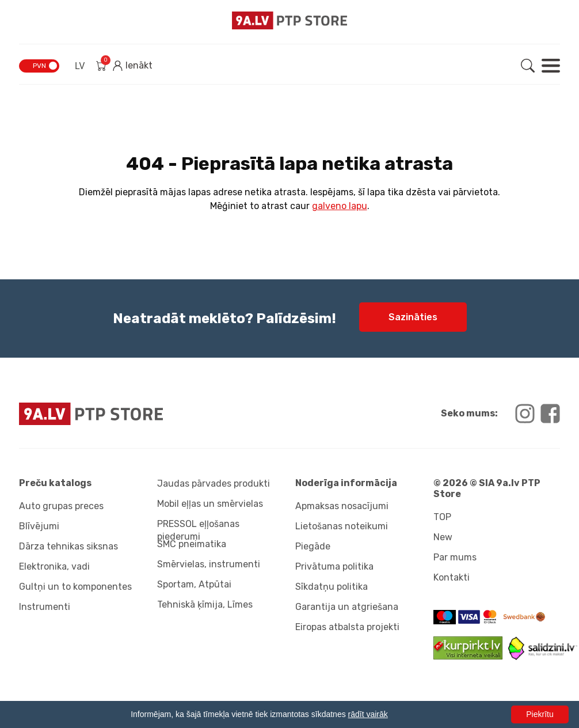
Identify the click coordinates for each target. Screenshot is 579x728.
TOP (442, 517)
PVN (39, 66)
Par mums (455, 557)
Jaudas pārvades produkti (214, 484)
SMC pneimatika (192, 544)
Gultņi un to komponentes (75, 587)
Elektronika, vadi (54, 566)
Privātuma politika (334, 566)
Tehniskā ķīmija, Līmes (205, 604)
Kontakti (452, 577)
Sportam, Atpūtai (194, 584)
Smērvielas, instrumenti (209, 564)
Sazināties (413, 317)
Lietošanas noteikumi (342, 526)
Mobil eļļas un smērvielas (210, 504)
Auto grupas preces (61, 506)
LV (80, 66)
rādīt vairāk (368, 714)
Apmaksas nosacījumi (342, 506)
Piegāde (313, 546)
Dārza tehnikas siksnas (68, 546)
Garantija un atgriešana (347, 607)
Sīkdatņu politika (332, 587)
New (443, 537)
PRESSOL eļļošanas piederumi (198, 528)
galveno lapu (340, 206)
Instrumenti (45, 607)
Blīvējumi (39, 526)
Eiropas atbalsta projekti (347, 627)
